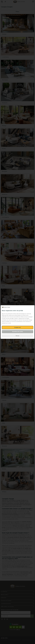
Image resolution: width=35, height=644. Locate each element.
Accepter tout (18, 327)
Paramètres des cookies (17, 332)
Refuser (17, 336)
